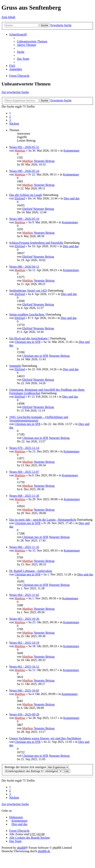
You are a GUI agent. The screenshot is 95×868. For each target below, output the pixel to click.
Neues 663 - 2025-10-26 (24, 619)
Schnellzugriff (18, 34)
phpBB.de (44, 851)
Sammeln (15, 366)
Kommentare (72, 151)
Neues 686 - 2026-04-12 (24, 267)
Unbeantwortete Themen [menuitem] (32, 41)
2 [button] (10, 117)
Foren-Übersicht (19, 76)
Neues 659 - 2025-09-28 (24, 714)
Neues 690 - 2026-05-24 (24, 171)
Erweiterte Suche (61, 25)
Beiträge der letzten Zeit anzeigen (37, 767)
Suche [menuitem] (21, 52)
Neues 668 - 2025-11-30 (24, 496)
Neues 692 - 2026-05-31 (24, 147)
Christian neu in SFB (28, 342)
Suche (45, 25)
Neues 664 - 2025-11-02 (24, 595)
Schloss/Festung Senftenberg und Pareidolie (36, 243)
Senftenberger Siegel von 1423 (28, 291)
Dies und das (72, 198)
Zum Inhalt (8, 17)
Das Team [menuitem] (23, 59)
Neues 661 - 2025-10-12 (24, 667)
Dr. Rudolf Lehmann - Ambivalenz (31, 571)
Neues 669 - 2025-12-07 (24, 472)
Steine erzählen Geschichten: (27, 314)
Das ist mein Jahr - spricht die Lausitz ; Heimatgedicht (43, 520)
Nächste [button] (14, 124)
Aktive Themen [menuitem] (26, 45)
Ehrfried (20, 198)
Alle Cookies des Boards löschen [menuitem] (30, 838)
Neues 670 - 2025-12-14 (24, 448)
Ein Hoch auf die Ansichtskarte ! (29, 338)
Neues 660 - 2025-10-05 (24, 690)
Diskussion (16, 817)
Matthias (20, 151)
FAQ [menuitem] (12, 66)
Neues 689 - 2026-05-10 (24, 219)
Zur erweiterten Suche (15, 92)
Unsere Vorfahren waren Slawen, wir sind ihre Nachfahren (45, 738)
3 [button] (10, 120)
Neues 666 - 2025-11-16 (24, 547)
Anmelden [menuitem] (16, 69)
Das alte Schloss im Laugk (26, 195)
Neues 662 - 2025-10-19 (24, 643)
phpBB (21, 848)
